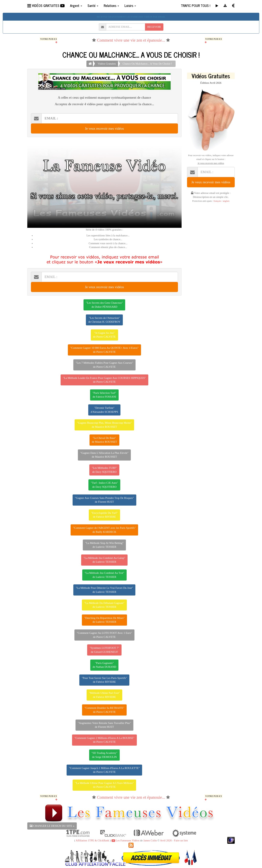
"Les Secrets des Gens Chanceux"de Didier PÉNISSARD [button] (104, 305)
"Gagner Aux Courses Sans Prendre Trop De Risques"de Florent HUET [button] (104, 500)
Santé (93, 5)
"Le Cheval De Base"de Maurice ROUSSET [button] (104, 440)
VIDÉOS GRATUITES (46, 5)
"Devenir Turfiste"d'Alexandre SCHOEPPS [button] (104, 410)
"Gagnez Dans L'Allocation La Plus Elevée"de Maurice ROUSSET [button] (104, 455)
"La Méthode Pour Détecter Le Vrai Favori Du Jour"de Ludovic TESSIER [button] (104, 590)
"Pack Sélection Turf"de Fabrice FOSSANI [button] (104, 395)
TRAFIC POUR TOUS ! (195, 5)
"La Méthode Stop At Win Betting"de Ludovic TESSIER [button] (104, 545)
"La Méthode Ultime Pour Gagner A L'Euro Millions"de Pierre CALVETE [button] (104, 785)
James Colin (150, 840)
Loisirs (130, 5)
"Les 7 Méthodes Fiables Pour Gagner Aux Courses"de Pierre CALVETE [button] (104, 365)
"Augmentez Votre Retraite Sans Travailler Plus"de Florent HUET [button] (104, 725)
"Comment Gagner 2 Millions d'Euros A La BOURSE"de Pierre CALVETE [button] (104, 740)
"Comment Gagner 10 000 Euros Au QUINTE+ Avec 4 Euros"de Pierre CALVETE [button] (104, 350)
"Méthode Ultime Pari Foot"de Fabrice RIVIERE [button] (104, 695)
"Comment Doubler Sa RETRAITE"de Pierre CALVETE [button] (104, 710)
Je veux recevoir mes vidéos (104, 128)
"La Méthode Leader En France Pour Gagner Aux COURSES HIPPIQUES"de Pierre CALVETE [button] (104, 380)
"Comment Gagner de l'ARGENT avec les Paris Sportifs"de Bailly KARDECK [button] (104, 530)
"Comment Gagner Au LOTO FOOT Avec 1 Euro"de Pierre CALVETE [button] (104, 635)
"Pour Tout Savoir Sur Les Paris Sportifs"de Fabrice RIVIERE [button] (104, 680)
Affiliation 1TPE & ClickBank (92, 840)
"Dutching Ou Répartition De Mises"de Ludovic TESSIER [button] (104, 620)
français (217, 201)
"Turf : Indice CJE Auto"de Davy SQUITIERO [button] (104, 485)
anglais (226, 201)
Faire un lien (181, 840)
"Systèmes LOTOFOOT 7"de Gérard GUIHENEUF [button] (104, 650)
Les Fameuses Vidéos (125, 840)
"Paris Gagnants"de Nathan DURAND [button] (104, 665)
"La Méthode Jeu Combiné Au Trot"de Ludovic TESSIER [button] (104, 575)
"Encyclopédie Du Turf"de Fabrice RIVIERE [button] (104, 515)
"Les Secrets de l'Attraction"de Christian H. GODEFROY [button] (104, 320)
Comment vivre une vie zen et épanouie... (131, 40)
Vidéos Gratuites (107, 64)
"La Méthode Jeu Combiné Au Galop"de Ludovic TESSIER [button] (104, 560)
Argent (76, 5)
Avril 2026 (166, 840)
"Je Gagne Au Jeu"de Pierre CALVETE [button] (104, 335)
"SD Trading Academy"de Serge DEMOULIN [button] (104, 755)
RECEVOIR (154, 27)
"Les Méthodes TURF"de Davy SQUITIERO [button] (104, 470)
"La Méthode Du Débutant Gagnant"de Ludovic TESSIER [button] (104, 605)
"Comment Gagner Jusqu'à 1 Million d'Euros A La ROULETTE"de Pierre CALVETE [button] (104, 770)
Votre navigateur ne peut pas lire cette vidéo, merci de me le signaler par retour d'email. (104, 184)
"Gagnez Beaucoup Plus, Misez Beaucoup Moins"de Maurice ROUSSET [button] (104, 425)
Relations (111, 5)
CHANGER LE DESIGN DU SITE (52, 826)
